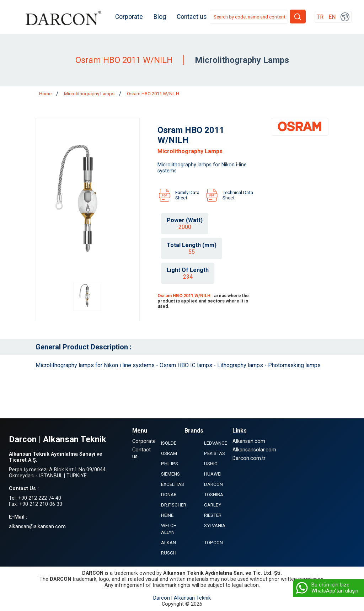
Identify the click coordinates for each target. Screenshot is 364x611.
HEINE (167, 516)
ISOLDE (169, 443)
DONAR (169, 495)
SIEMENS (170, 474)
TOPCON (213, 543)
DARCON (213, 485)
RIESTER (213, 516)
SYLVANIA (215, 526)
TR (320, 17)
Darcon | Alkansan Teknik (182, 598)
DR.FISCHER (174, 505)
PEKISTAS (215, 454)
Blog (161, 17)
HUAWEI (213, 474)
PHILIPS (170, 464)
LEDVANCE (216, 443)
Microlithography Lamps (90, 94)
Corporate (130, 17)
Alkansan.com (249, 442)
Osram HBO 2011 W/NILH (153, 94)
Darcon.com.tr (249, 459)
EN (332, 17)
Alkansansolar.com (254, 450)
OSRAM (169, 454)
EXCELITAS (173, 485)
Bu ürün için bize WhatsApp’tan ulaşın (326, 588)
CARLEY (213, 505)
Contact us (193, 17)
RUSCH (169, 553)
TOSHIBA (214, 495)
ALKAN (168, 543)
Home (46, 94)
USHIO (211, 464)
